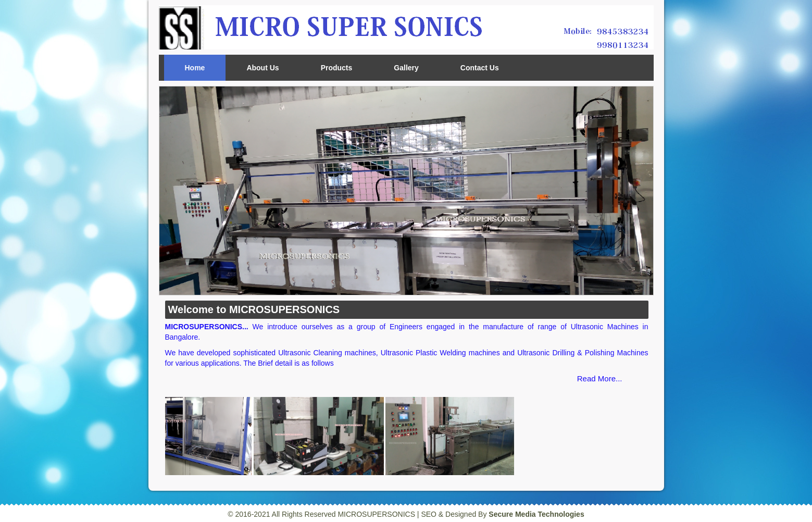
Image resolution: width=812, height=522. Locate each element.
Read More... (600, 378)
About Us (263, 68)
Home (195, 68)
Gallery (406, 68)
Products (337, 68)
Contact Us (480, 68)
